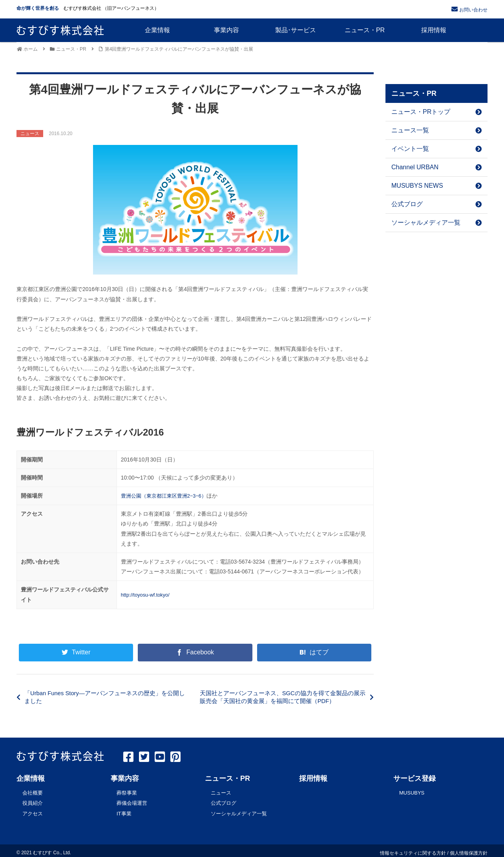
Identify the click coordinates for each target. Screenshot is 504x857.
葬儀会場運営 (132, 801)
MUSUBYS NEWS (436, 186)
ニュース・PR (227, 778)
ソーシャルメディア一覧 (436, 222)
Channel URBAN (436, 167)
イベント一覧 (436, 149)
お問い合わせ (473, 10)
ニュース (221, 792)
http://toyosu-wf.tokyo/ (148, 595)
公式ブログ (436, 204)
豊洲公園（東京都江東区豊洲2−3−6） (167, 496)
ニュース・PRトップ (436, 112)
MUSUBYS (412, 792)
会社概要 (33, 792)
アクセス (33, 810)
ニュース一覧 (436, 130)
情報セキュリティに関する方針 (413, 849)
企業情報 (31, 778)
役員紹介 (33, 801)
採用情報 (313, 778)
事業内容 (125, 778)
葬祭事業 (127, 792)
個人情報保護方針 (469, 849)
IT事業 (124, 810)
